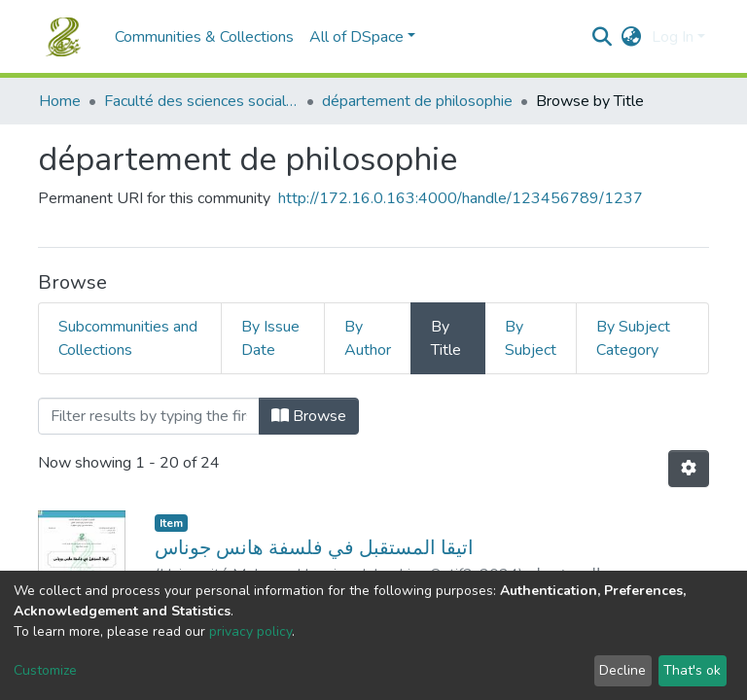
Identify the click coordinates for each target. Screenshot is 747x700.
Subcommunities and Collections (128, 338)
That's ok (692, 670)
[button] (632, 37)
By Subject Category (633, 338)
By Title (446, 338)
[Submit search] (603, 37)
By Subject (531, 338)
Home (60, 101)
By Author (368, 338)
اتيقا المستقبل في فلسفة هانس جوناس (314, 548)
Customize (45, 670)
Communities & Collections (204, 37)
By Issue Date (270, 338)
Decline (622, 670)
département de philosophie (417, 101)
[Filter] (149, 416)
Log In (673, 37)
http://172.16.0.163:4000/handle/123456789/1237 (461, 198)
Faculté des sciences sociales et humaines (201, 101)
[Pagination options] (689, 469)
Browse (309, 416)
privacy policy (250, 631)
